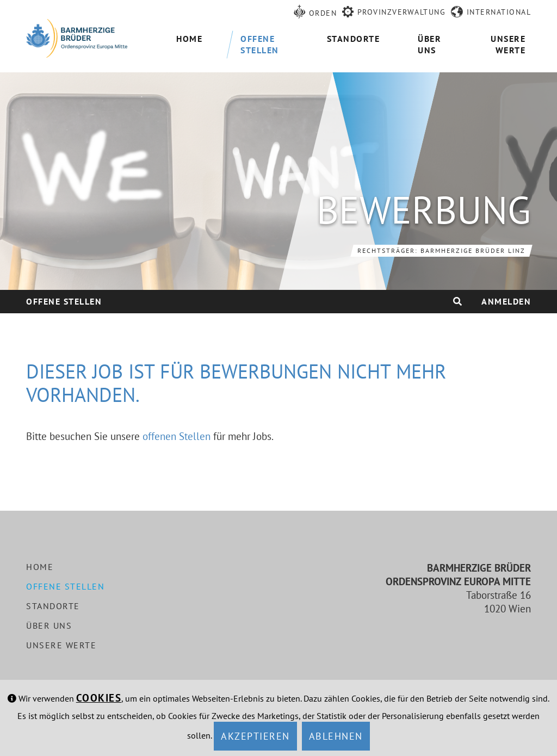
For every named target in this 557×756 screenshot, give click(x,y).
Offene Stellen (64, 301)
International (499, 12)
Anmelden (506, 301)
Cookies (99, 698)
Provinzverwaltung (402, 12)
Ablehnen (336, 736)
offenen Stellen (177, 436)
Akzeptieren (255, 736)
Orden (323, 13)
